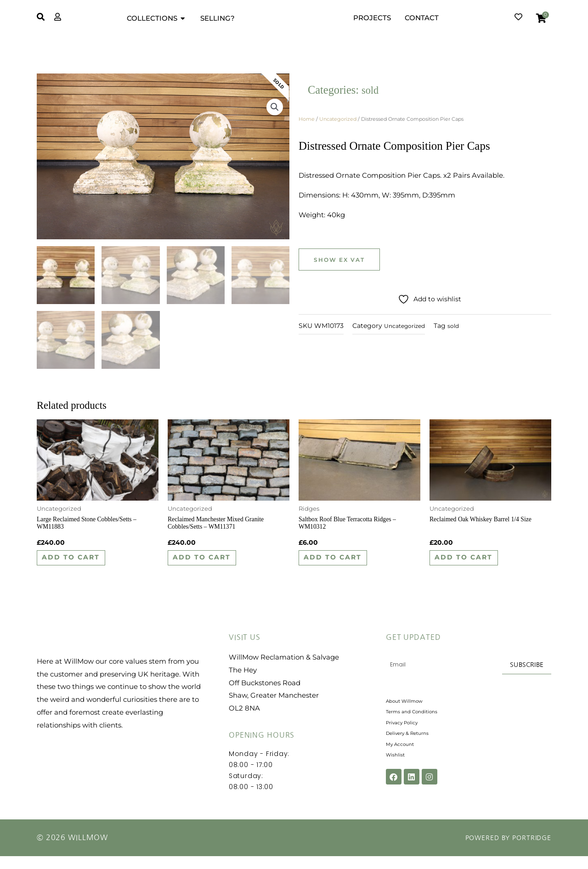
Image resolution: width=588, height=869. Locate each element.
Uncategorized (338, 119)
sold (371, 90)
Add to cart (82, 566)
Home (307, 119)
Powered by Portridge (502, 851)
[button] (274, 109)
